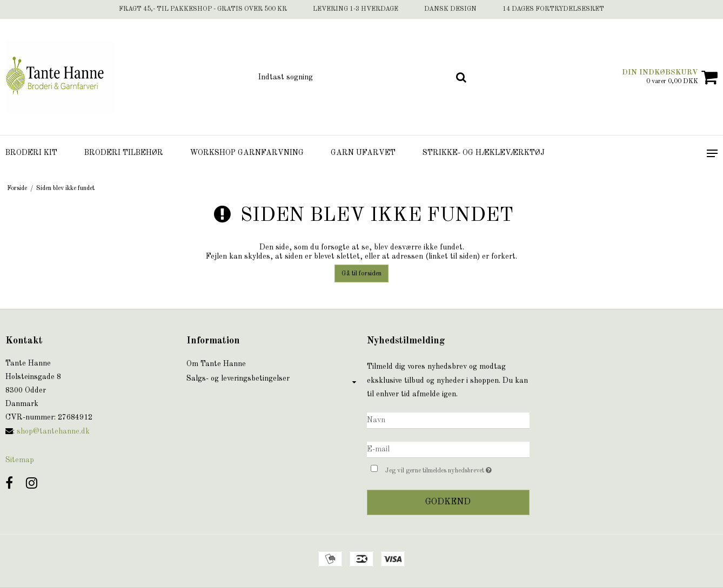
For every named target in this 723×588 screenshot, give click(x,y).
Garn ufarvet (363, 153)
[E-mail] (448, 449)
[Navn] (448, 420)
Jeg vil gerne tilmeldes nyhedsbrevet (457, 469)
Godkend (448, 502)
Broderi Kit (31, 153)
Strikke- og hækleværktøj (484, 153)
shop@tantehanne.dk (53, 431)
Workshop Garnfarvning (247, 153)
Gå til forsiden (361, 274)
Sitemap (20, 460)
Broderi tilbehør (124, 153)
